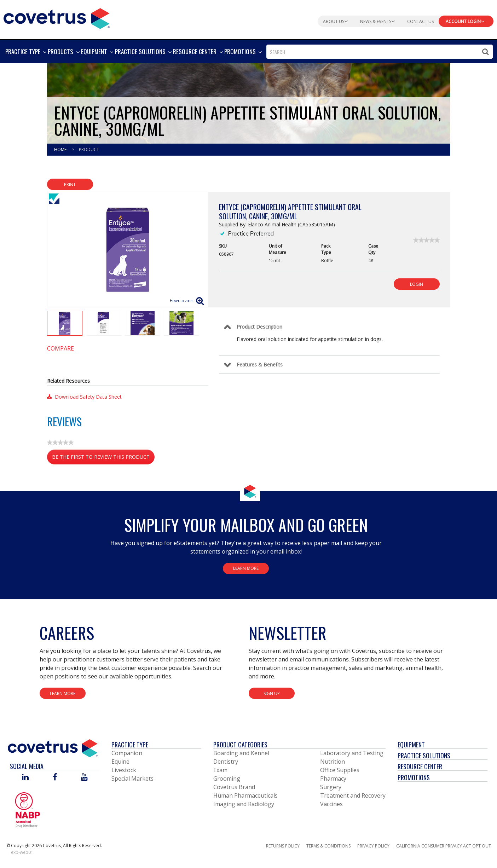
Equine (120, 762)
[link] (426, 240)
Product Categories (240, 745)
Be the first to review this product (103, 458)
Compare (60, 348)
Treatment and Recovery (353, 795)
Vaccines (331, 804)
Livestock (124, 770)
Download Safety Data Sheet (84, 397)
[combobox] (380, 52)
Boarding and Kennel (241, 753)
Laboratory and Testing (352, 753)
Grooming (227, 779)
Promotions (414, 777)
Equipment (411, 745)
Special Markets (132, 779)
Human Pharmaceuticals (245, 795)
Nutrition (333, 762)
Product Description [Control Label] (259, 327)
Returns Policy (283, 846)
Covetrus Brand (234, 787)
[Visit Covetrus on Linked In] (25, 778)
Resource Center (420, 766)
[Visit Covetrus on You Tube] (84, 778)
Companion (127, 753)
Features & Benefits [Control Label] (260, 364)
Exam (220, 770)
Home (61, 149)
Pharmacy (333, 779)
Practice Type (130, 745)
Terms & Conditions (328, 846)
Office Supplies (340, 770)
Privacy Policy (373, 846)
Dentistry (226, 762)
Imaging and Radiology (244, 804)
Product (89, 149)
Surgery (331, 787)
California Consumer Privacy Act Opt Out (444, 846)
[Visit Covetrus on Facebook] (55, 778)
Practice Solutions (424, 756)
